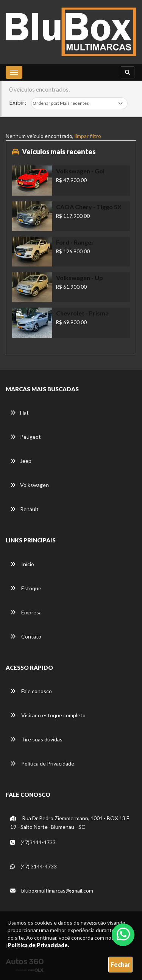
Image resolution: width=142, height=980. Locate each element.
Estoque (26, 588)
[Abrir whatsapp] (123, 934)
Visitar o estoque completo (48, 715)
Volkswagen (30, 485)
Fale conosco (31, 691)
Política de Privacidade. (38, 945)
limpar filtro (88, 136)
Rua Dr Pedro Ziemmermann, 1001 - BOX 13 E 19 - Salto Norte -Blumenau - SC (70, 822)
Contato (26, 636)
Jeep (21, 461)
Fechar (120, 964)
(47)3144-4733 (33, 842)
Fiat (20, 413)
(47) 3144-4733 (34, 866)
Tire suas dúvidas (36, 739)
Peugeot (26, 437)
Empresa (26, 612)
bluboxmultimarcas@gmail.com (52, 890)
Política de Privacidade (42, 763)
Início (22, 564)
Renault (24, 509)
